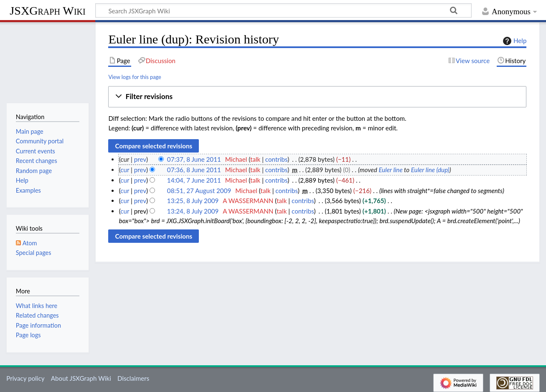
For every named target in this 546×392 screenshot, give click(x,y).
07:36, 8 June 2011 (194, 170)
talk (255, 159)
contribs (276, 159)
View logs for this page (135, 77)
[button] (317, 97)
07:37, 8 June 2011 (194, 159)
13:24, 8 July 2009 (193, 211)
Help (514, 41)
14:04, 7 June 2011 (194, 180)
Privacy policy (25, 378)
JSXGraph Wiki (47, 11)
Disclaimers (133, 378)
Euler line (390, 170)
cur (125, 170)
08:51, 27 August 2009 (199, 191)
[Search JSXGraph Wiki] (283, 10)
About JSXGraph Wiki (81, 378)
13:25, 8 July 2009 (193, 201)
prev (140, 159)
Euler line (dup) (430, 170)
